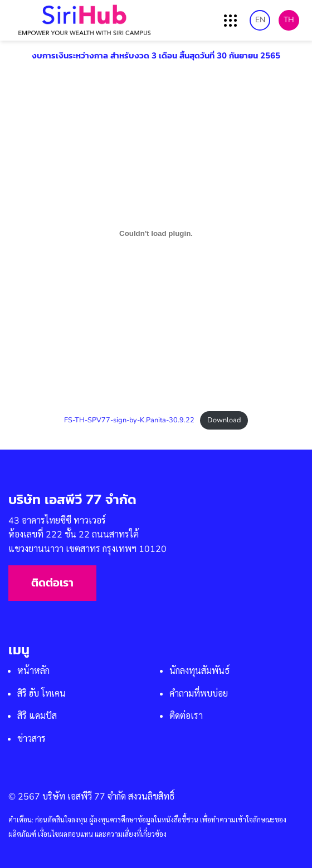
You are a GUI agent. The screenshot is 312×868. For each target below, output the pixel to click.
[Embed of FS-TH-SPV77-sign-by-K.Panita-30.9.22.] (156, 234)
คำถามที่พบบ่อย (199, 694)
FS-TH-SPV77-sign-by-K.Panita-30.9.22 (129, 420)
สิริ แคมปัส (37, 716)
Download (224, 420)
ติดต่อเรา (52, 583)
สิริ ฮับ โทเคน (42, 694)
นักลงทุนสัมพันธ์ (199, 671)
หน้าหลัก (33, 671)
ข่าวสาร (31, 739)
